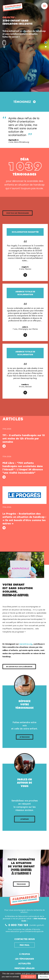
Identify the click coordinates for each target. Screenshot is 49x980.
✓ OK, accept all (28, 977)
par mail (25, 945)
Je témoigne (25, 737)
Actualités (24, 963)
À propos (25, 954)
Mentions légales (24, 968)
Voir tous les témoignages (18, 213)
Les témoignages (24, 959)
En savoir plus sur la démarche (19, 667)
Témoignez (25, 102)
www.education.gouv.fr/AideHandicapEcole (24, 931)
